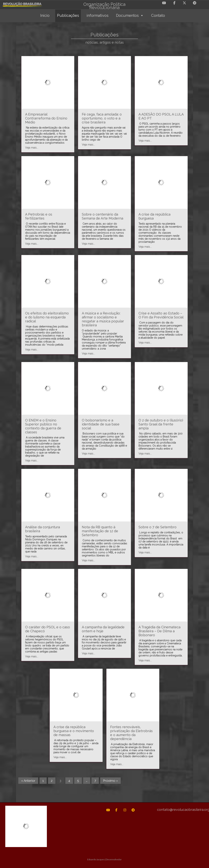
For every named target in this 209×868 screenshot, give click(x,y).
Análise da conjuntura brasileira (43, 529)
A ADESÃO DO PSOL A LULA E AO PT (161, 116)
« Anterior (28, 781)
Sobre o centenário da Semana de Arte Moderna (103, 216)
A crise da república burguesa (154, 216)
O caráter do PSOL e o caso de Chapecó (48, 629)
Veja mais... (32, 148)
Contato (158, 15)
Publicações (68, 15)
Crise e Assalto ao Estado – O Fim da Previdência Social (161, 315)
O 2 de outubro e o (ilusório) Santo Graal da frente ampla (161, 424)
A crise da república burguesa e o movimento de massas (74, 731)
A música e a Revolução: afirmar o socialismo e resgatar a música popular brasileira (103, 319)
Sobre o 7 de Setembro (158, 527)
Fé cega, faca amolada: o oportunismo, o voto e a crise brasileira (102, 118)
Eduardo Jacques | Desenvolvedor (104, 859)
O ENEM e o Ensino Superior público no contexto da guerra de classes (43, 426)
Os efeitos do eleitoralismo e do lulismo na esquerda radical (47, 317)
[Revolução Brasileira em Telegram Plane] (195, 3)
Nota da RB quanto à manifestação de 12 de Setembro (100, 531)
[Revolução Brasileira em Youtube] (164, 3)
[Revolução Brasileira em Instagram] (125, 810)
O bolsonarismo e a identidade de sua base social (101, 424)
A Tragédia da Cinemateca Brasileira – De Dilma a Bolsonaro (159, 631)
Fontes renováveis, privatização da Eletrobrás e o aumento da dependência (131, 733)
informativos (98, 15)
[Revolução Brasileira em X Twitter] (184, 3)
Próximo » (110, 781)
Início (45, 15)
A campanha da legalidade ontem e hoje (103, 629)
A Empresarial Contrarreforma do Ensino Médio (46, 118)
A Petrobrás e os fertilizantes (39, 216)
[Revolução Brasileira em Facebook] (174, 3)
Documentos (130, 15)
